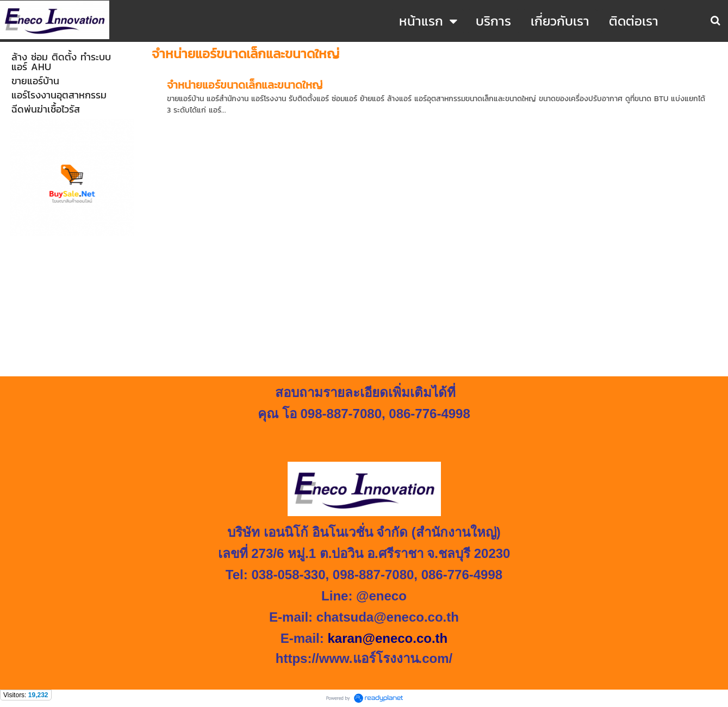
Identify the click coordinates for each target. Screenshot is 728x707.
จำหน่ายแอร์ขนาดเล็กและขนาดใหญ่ (245, 85)
